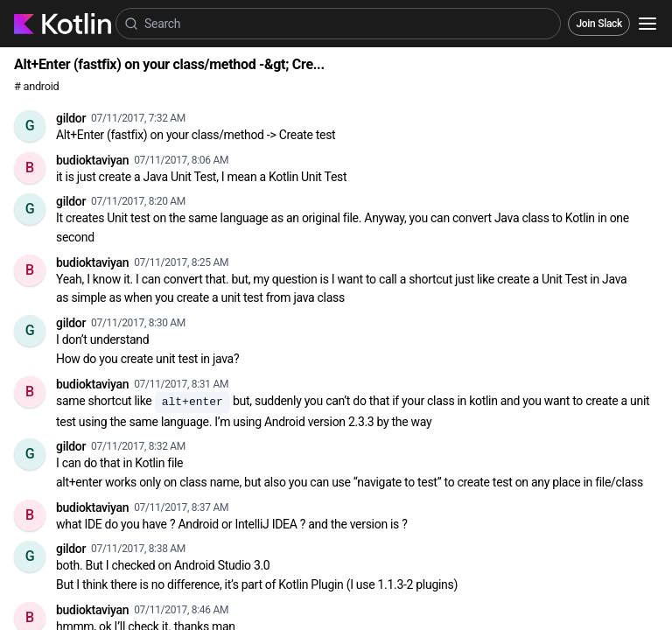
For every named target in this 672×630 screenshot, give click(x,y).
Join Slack (599, 24)
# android (36, 86)
